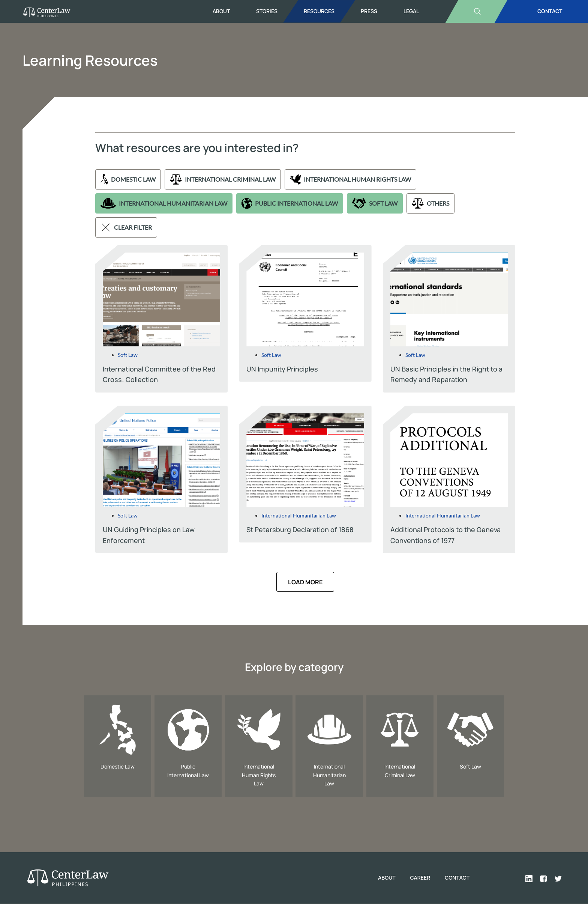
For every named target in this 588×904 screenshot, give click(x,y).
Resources (319, 11)
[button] (305, 582)
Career (419, 878)
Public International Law (290, 203)
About (221, 11)
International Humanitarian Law (164, 203)
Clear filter (126, 227)
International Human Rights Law (351, 179)
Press (369, 11)
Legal (411, 11)
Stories (267, 11)
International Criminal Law (223, 179)
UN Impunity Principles (282, 369)
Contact (457, 878)
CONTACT (550, 11)
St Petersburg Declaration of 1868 (300, 529)
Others (430, 203)
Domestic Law (128, 179)
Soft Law (375, 203)
